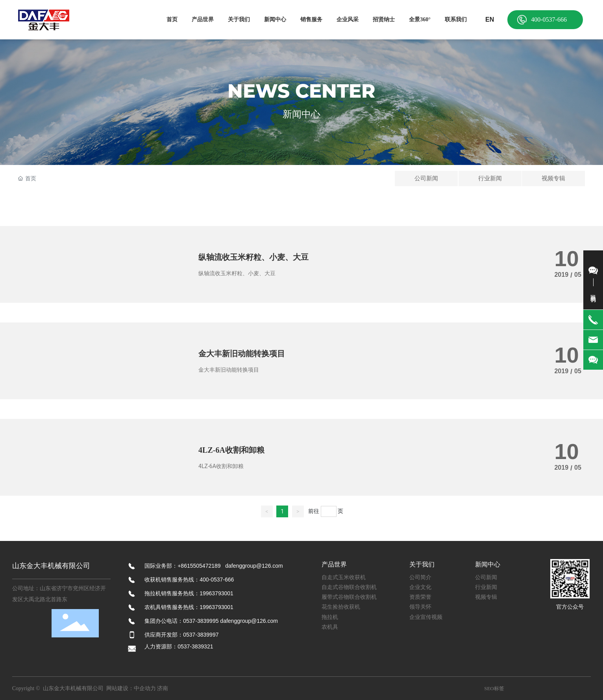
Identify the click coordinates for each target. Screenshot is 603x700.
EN (490, 19)
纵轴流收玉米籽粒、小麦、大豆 (253, 257)
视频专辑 (553, 178)
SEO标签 (494, 688)
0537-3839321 (196, 646)
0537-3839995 (201, 621)
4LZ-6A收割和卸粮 (231, 450)
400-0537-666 (549, 19)
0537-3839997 (201, 635)
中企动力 (145, 688)
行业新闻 (490, 178)
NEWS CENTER (301, 91)
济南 (163, 688)
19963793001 (216, 593)
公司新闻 (426, 178)
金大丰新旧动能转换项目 (242, 354)
